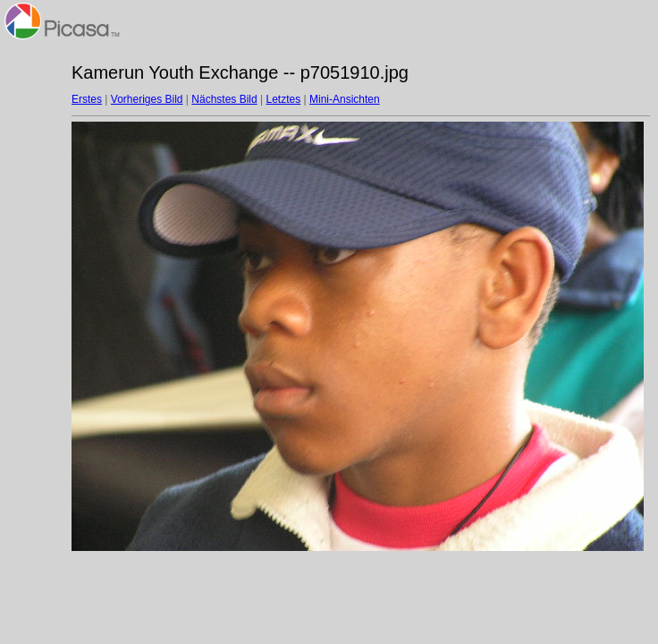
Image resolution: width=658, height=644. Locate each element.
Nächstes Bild (224, 99)
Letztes (284, 99)
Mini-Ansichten (345, 99)
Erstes (87, 99)
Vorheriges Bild (147, 99)
